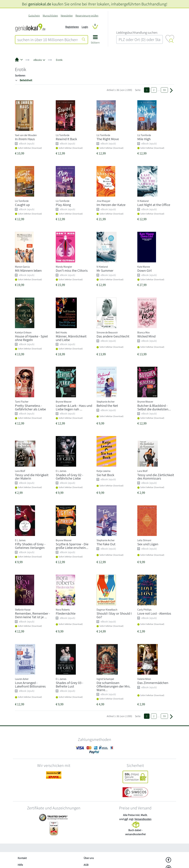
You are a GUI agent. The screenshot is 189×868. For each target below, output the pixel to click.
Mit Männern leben (28, 270)
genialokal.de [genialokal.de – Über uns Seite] (40, 4)
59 (164, 90)
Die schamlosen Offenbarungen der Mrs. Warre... (114, 686)
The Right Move (108, 139)
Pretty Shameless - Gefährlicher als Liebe (30, 407)
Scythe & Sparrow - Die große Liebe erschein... (72, 546)
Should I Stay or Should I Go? (114, 615)
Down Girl (144, 270)
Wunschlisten (50, 16)
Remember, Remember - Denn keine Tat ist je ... (32, 615)
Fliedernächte (66, 613)
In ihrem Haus (25, 139)
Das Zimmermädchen (153, 683)
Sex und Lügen (148, 544)
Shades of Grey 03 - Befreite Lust (69, 684)
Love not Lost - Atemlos (154, 613)
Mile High (144, 139)
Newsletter (67, 16)
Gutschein (34, 16)
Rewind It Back (66, 139)
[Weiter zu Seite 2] (171, 90)
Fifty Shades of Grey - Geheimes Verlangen (30, 546)
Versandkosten (143, 819)
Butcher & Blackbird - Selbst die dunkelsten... (154, 407)
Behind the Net (107, 406)
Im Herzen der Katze (111, 205)
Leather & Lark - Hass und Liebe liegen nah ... (74, 407)
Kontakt (22, 858)
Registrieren (72, 27)
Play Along (63, 205)
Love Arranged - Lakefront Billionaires (30, 684)
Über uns (89, 858)
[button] (95, 41)
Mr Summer (105, 270)
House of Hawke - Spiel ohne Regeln (31, 338)
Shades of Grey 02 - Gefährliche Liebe (69, 477)
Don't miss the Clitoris (72, 270)
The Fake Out (106, 544)
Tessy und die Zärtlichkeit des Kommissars (156, 477)
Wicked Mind (146, 336)
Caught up (22, 205)
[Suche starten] (84, 40)
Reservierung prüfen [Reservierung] (87, 16)
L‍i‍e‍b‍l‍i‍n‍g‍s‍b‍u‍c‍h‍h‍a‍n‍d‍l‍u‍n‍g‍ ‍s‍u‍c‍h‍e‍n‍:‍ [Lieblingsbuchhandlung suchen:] (137, 32)
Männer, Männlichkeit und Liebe (71, 338)
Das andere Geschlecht (113, 336)
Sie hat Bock (105, 475)
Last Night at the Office (154, 205)
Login (85, 27)
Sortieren (20, 76)
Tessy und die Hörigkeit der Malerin (32, 477)
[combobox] (48, 40)
